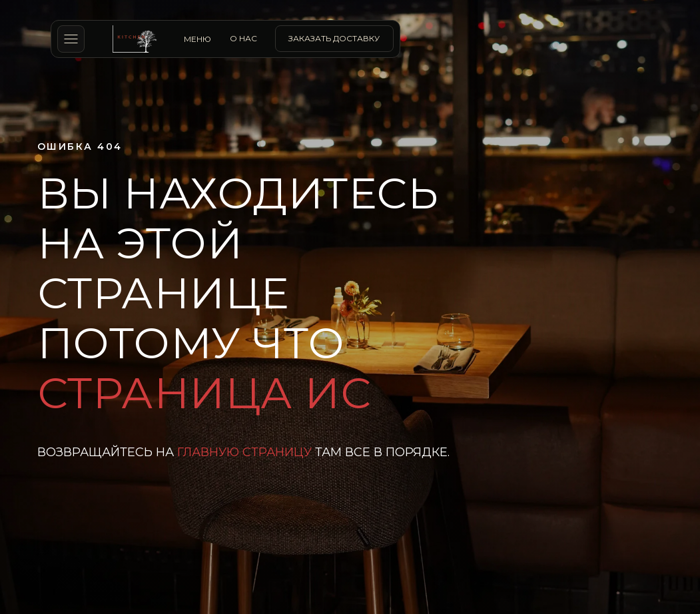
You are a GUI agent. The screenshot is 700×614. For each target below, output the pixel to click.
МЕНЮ (197, 39)
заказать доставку (334, 38)
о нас (243, 38)
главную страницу (244, 452)
